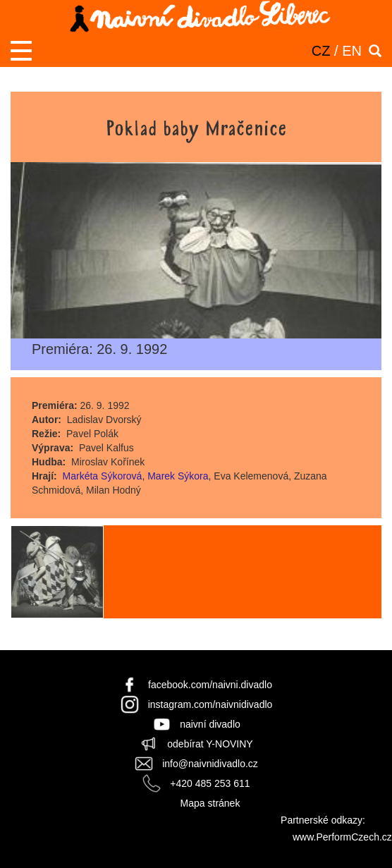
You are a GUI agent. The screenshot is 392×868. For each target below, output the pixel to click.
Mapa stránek (210, 803)
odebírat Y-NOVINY (210, 744)
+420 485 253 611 (210, 783)
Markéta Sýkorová (103, 476)
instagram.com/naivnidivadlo (210, 704)
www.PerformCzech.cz (342, 837)
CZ (321, 51)
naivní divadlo (210, 724)
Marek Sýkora (178, 476)
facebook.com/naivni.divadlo (210, 685)
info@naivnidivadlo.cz (210, 764)
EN (352, 51)
